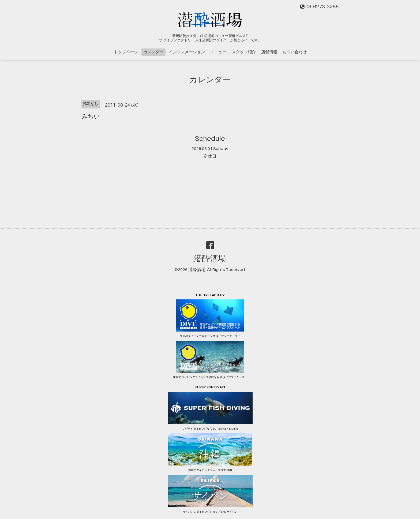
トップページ (126, 52)
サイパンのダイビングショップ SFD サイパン (210, 512)
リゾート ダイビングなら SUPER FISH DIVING (210, 429)
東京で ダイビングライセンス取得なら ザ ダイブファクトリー (210, 377)
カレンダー (153, 52)
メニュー (218, 52)
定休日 (210, 156)
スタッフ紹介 (244, 52)
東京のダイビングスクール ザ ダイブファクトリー (210, 336)
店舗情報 (269, 52)
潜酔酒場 (210, 259)
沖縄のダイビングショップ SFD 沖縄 (210, 470)
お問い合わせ (295, 52)
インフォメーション (187, 52)
